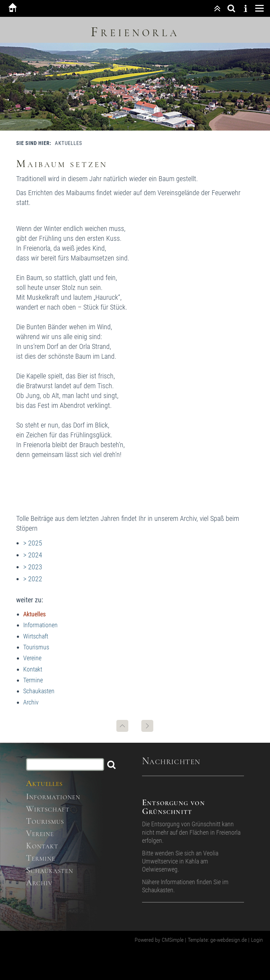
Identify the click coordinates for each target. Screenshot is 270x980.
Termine (33, 680)
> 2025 (33, 543)
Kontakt (33, 669)
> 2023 (33, 567)
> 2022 (33, 579)
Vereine (32, 658)
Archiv (31, 702)
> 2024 (33, 555)
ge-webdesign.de (229, 940)
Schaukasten (39, 691)
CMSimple (173, 940)
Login (257, 940)
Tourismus (36, 647)
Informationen (40, 625)
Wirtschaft (36, 636)
